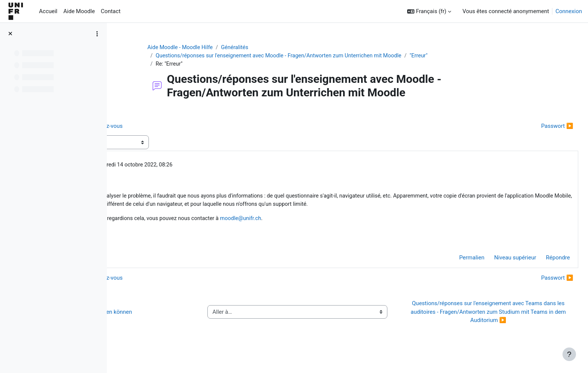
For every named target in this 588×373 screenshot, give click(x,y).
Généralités (281, 48)
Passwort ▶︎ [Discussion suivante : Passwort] (540, 127)
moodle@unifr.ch (352, 229)
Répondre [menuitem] (541, 269)
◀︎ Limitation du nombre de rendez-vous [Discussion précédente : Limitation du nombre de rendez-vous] (177, 127)
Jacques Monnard (177, 166)
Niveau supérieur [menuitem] (498, 269)
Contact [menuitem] (111, 11)
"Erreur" (472, 56)
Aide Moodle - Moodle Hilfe (225, 48)
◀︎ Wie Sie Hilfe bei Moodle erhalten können (182, 323)
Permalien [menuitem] (455, 269)
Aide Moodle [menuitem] (79, 11)
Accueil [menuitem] (48, 11)
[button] (429, 11)
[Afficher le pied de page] (569, 354)
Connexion (569, 11)
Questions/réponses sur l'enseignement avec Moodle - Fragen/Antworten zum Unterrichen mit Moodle (327, 56)
